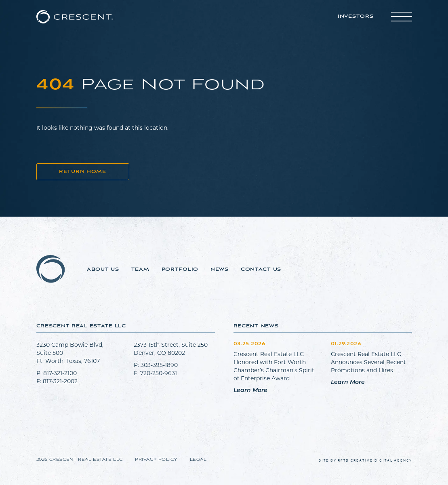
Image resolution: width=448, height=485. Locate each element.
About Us (103, 270)
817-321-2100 (60, 373)
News (220, 270)
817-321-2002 (60, 381)
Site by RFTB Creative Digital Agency (365, 461)
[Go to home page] (75, 17)
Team (140, 270)
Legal (198, 460)
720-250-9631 (159, 373)
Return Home (83, 172)
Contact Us (261, 270)
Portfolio (180, 270)
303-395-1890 (159, 365)
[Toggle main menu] (402, 17)
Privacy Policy (156, 460)
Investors (355, 17)
